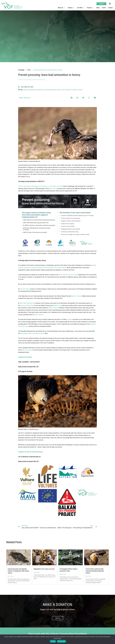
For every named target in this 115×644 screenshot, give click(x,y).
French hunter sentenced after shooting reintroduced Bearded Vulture (95, 571)
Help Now (57, 618)
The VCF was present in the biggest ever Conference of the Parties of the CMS (41, 186)
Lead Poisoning (66, 90)
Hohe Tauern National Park (27, 303)
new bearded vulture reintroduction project (32, 333)
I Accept (53, 641)
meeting (70, 319)
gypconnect (57, 90)
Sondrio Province (76, 296)
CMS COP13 (53, 189)
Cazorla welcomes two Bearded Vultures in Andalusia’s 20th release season (18, 571)
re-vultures (80, 90)
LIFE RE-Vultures (25, 289)
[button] (110, 4)
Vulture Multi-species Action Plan (68, 275)
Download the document (25, 357)
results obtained (39, 315)
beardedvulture (49, 90)
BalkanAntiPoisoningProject (37, 90)
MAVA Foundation (53, 308)
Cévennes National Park (27, 305)
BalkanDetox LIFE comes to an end (44, 569)
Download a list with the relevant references (31, 452)
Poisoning (73, 90)
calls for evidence (27, 350)
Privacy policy (61, 641)
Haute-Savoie (58, 305)
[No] (113, 639)
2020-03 (26, 90)
